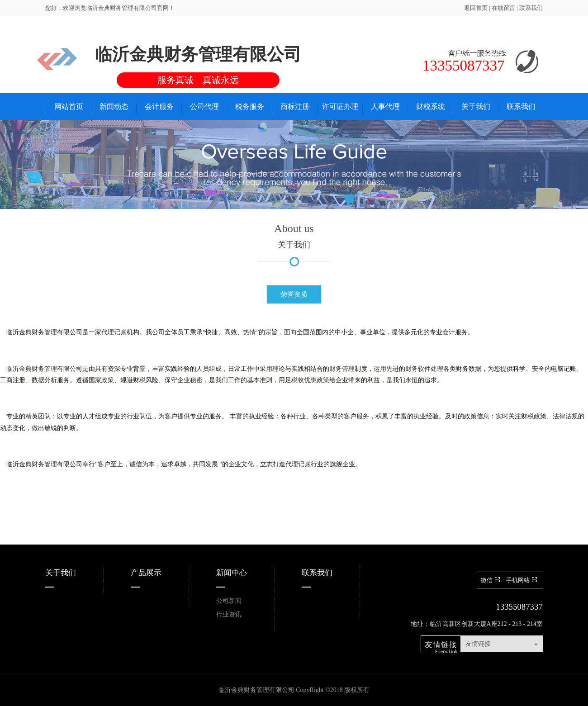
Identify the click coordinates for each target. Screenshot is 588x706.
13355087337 (519, 607)
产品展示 (146, 573)
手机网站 (523, 580)
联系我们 (531, 8)
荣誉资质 (294, 294)
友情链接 (478, 644)
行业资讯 (229, 614)
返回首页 (476, 8)
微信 (491, 580)
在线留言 (504, 8)
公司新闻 (229, 601)
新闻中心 (232, 573)
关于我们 (61, 573)
